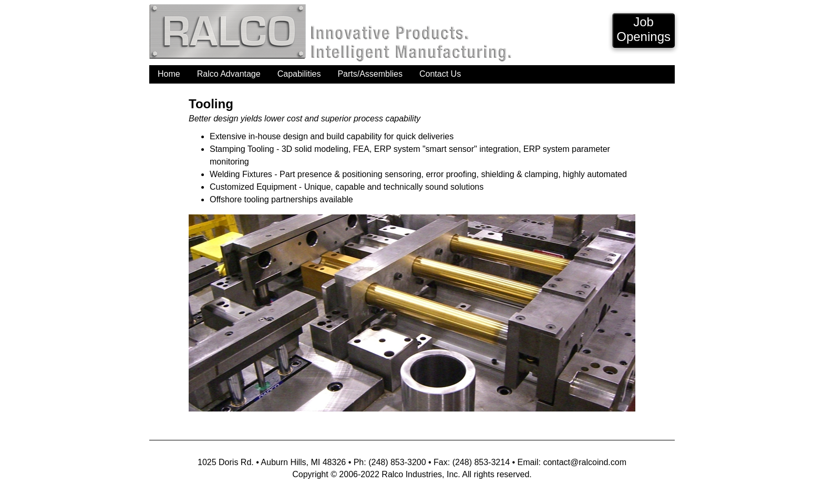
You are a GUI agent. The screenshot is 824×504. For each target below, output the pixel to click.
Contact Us (440, 74)
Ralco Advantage (229, 74)
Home (169, 74)
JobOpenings (643, 29)
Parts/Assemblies (370, 74)
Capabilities (299, 74)
